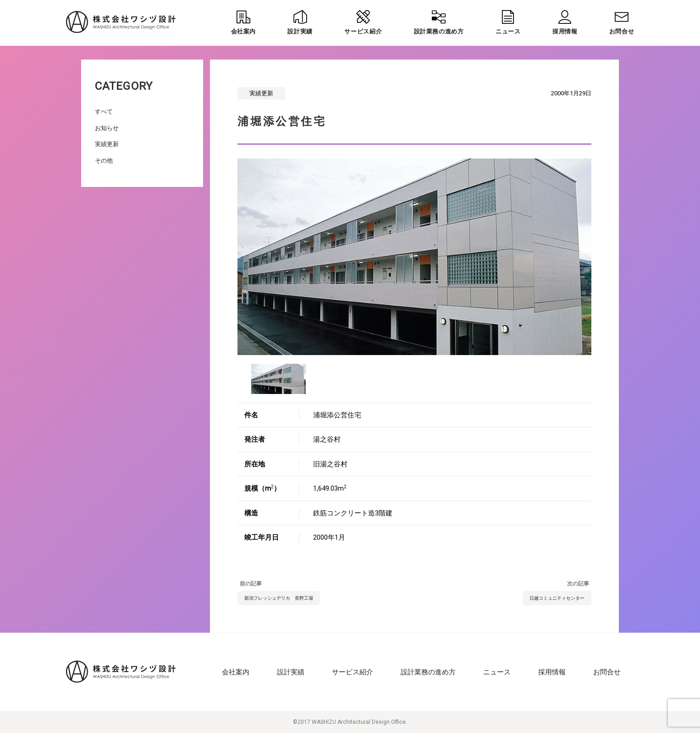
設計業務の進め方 (428, 672)
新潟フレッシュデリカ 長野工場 (279, 598)
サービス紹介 (353, 672)
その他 (104, 161)
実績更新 (107, 144)
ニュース (497, 672)
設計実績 (291, 672)
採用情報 (552, 672)
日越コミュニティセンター (557, 598)
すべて (104, 112)
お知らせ (107, 128)
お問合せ (607, 672)
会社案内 (236, 672)
